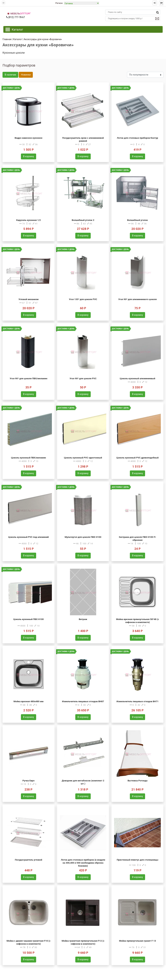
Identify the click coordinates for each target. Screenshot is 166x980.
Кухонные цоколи (14, 53)
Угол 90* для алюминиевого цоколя (138, 299)
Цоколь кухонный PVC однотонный (83, 458)
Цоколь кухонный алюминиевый (138, 378)
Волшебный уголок (137, 220)
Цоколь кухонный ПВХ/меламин (28, 458)
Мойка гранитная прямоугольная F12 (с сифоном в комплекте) (83, 942)
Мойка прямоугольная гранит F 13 (137, 941)
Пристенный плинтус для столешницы (137, 860)
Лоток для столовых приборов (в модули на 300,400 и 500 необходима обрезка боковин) (83, 863)
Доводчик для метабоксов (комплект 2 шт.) (83, 782)
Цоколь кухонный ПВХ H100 (29, 619)
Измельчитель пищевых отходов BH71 (137, 701)
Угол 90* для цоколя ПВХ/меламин (29, 378)
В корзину (29, 156)
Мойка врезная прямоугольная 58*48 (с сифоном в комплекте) (138, 621)
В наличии (10, 75)
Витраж (83, 619)
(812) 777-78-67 (15, 17)
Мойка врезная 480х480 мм (29, 701)
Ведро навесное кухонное (29, 138)
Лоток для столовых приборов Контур (138, 138)
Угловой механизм (28, 299)
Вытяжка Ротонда (137, 781)
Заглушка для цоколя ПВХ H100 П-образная (138, 538)
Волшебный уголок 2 (83, 220)
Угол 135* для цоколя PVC (83, 299)
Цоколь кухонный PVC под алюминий (28, 537)
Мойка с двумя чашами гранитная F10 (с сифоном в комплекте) (28, 942)
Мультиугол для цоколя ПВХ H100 (83, 537)
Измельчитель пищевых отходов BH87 (83, 701)
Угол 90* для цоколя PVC (83, 378)
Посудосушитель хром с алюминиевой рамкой (83, 139)
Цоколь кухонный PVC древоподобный (138, 458)
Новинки (26, 75)
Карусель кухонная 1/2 (29, 220)
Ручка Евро (28, 781)
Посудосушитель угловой (29, 860)
